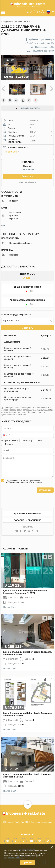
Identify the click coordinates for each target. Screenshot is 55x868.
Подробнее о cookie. (14, 858)
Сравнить (27, 325)
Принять (28, 863)
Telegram (9, 442)
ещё (3, 223)
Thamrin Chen (27, 167)
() (31, 12)
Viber (40, 438)
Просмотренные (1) (44, 47)
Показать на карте (29, 108)
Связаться (27, 174)
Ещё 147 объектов (27, 180)
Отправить (45, 488)
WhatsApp (28, 438)
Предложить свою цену (43, 51)
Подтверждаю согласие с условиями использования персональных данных (24, 479)
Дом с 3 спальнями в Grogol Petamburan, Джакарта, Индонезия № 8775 (25, 589)
